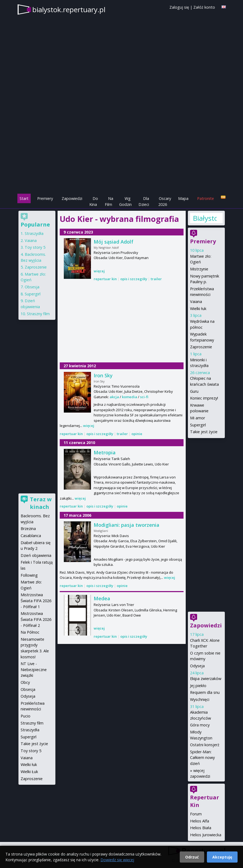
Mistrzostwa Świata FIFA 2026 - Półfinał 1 (36, 601)
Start (24, 198)
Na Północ (30, 632)
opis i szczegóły (134, 279)
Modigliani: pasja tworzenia (127, 525)
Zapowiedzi (72, 198)
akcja (114, 397)
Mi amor (198, 418)
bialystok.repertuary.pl (69, 9)
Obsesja (32, 287)
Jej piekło (198, 686)
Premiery (45, 198)
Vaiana (196, 301)
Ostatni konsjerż (205, 745)
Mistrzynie (199, 269)
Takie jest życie (204, 432)
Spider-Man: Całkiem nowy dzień (202, 758)
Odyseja (197, 666)
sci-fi (144, 397)
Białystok (205, 218)
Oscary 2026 (165, 201)
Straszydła (34, 233)
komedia (130, 397)
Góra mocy (200, 725)
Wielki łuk (198, 309)
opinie (137, 434)
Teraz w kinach (41, 503)
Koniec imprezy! (204, 398)
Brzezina (28, 529)
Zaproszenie (201, 347)
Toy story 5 (35, 247)
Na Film (109, 201)
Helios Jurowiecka (206, 835)
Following (29, 575)
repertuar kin (105, 279)
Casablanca (31, 536)
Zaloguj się (179, 7)
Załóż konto (204, 7)
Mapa (183, 198)
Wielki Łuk (29, 772)
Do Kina (94, 201)
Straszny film (38, 314)
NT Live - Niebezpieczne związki (34, 669)
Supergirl (198, 425)
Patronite (206, 198)
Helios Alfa (200, 821)
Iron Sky (103, 375)
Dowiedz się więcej (117, 860)
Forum (196, 814)
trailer (156, 279)
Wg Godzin (125, 201)
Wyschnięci (200, 699)
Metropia (105, 452)
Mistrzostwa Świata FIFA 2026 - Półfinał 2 (36, 619)
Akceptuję (222, 857)
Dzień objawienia (36, 555)
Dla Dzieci (144, 201)
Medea (102, 598)
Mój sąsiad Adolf (113, 242)
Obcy (25, 682)
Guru (194, 391)
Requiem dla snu (205, 692)
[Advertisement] (121, 155)
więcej (99, 271)
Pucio (26, 716)
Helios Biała (201, 828)
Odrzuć (192, 857)
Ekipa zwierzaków (206, 679)
